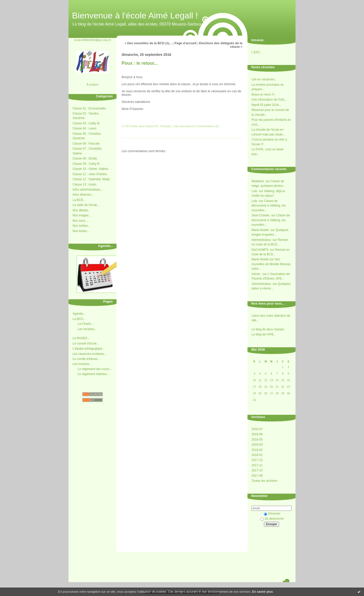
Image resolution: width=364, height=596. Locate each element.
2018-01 (257, 455)
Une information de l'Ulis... (269, 100)
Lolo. (255, 191)
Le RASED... (81, 338)
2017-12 (257, 460)
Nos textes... (81, 231)
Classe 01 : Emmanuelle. (89, 108)
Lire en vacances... (264, 79)
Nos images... (82, 215)
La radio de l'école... (86, 205)
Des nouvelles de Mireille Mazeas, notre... (271, 264)
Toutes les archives (264, 481)
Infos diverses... (83, 195)
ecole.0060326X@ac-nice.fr (92, 40)
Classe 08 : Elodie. (85, 158)
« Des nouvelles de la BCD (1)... (148, 43)
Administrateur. (262, 240)
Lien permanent (184, 126)
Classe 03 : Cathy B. (86, 123)
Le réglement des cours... (95, 369)
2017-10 (257, 470)
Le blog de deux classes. (268, 329)
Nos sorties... (81, 226)
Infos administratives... (88, 190)
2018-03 (257, 445)
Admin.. (257, 274)
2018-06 (257, 434)
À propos (92, 84)
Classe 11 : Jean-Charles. (90, 174)
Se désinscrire (272, 519)
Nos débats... (82, 210)
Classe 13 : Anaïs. (85, 185)
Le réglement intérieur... (94, 374)
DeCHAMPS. (260, 250)
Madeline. (258, 181)
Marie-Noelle (260, 259)
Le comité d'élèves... (86, 359)
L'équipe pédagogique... (89, 349)
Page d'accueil (185, 43)
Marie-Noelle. (260, 230)
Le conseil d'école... (86, 343)
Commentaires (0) (207, 126)
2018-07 (257, 429)
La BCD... (79, 200)
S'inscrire (272, 514)
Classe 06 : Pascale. (86, 144)
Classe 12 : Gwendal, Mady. (91, 179)
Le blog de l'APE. (263, 334)
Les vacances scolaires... (89, 354)
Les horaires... (87, 329)
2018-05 (257, 440)
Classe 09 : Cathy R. (86, 164)
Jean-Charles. (261, 215)
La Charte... (86, 324)
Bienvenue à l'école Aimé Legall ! (135, 15)
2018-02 (257, 450)
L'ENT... (257, 52)
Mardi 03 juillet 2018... (266, 105)
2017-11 (257, 465)
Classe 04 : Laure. (85, 128)
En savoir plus (262, 592)
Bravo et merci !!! (263, 95)
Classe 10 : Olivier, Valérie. (91, 169)
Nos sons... (80, 221)
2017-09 (257, 476)
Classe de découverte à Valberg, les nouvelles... (269, 206)
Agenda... (79, 314)
